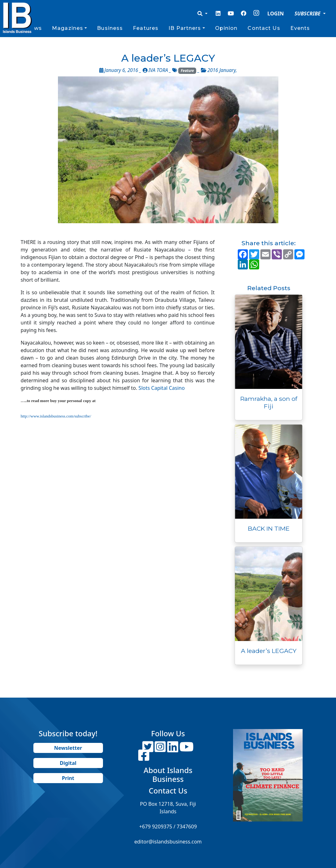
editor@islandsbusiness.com (168, 842)
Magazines (68, 28)
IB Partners (185, 28)
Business (110, 28)
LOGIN (276, 14)
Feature (187, 71)
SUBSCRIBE (308, 14)
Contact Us (264, 28)
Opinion (226, 28)
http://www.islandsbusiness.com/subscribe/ (56, 416)
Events (300, 28)
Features (146, 28)
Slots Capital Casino (162, 388)
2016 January (222, 70)
